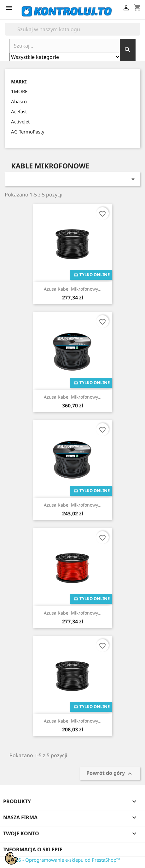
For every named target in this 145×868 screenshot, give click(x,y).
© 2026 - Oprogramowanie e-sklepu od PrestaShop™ (62, 860)
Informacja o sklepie (33, 849)
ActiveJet (20, 122)
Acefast (19, 111)
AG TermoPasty (28, 132)
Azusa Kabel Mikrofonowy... (73, 289)
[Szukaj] (72, 29)
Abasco (19, 101)
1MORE (19, 91)
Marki (19, 82)
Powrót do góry (110, 773)
